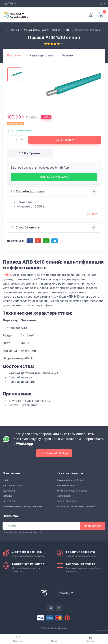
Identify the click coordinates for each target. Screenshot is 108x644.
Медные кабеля (66, 485)
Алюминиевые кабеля (70, 480)
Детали (92, 214)
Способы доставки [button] (27, 191)
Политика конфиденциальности (22, 506)
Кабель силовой (66, 501)
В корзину (65, 140)
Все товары (64, 496)
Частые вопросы (13, 485)
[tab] (41, 56)
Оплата (7, 496)
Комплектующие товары (72, 491)
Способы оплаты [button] (26, 227)
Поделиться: (15, 241)
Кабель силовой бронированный (76, 506)
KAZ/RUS (8, 4)
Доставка (9, 491)
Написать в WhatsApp (54, 177)
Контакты (9, 501)
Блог (6, 480)
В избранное (30, 153)
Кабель (8, 275)
